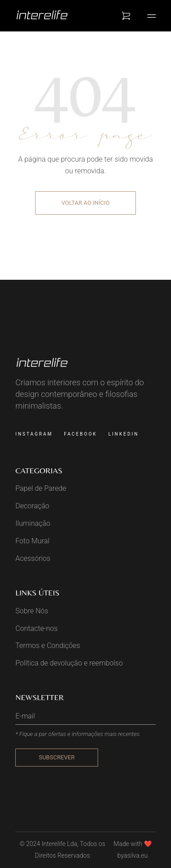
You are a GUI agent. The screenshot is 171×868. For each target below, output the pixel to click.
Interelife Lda (59, 844)
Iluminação (33, 523)
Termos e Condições (48, 645)
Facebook (81, 434)
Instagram (34, 434)
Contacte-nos (36, 628)
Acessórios (33, 558)
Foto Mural (32, 541)
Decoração (32, 506)
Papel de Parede (41, 488)
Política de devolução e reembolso (69, 663)
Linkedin (124, 434)
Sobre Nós (32, 611)
